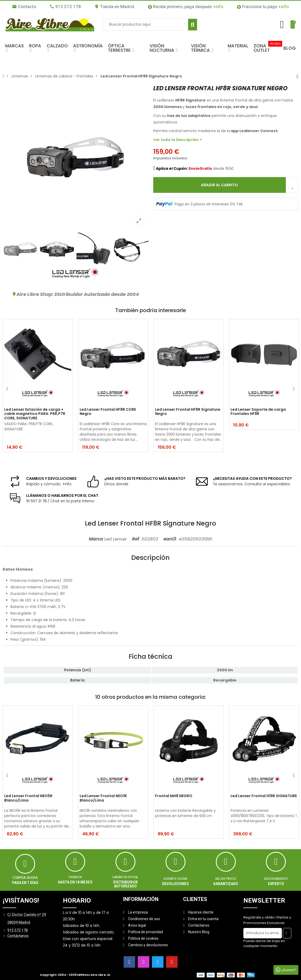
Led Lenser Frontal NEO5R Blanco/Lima (28, 798)
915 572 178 (65, 7)
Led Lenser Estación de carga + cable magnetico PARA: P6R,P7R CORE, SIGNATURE (35, 414)
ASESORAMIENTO (276, 879)
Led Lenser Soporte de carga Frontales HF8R (258, 412)
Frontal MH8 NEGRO (174, 796)
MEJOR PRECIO (226, 879)
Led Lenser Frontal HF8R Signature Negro (188, 412)
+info (218, 7)
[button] (15, 48)
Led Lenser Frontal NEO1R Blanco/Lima (103, 798)
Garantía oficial (125, 877)
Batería (77, 680)
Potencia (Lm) (78, 670)
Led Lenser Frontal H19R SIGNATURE (264, 796)
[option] (75, 157)
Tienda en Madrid (114, 7)
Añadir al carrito (219, 185)
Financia (75, 877)
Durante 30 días (176, 879)
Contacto (24, 7)
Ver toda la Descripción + (178, 140)
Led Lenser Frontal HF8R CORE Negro (108, 412)
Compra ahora (25, 878)
